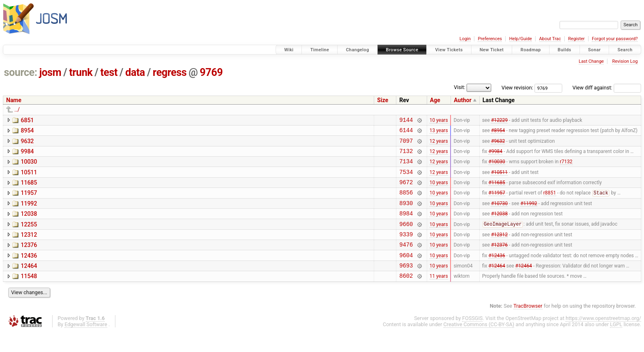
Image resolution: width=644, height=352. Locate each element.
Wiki (289, 50)
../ (17, 110)
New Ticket (492, 50)
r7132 (566, 167)
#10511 (499, 179)
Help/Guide (521, 39)
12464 (29, 283)
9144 (406, 121)
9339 (406, 249)
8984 (406, 225)
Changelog (357, 50)
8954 (27, 132)
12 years (439, 144)
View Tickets (449, 50)
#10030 (497, 167)
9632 (27, 144)
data (135, 72)
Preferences (490, 39)
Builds (565, 50)
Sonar (595, 50)
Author (463, 100)
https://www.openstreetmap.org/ (603, 338)
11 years (439, 295)
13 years (439, 133)
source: (21, 72)
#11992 (529, 214)
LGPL (616, 344)
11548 (29, 295)
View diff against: (607, 88)
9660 (406, 237)
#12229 (499, 121)
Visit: (460, 87)
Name (14, 100)
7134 (406, 167)
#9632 (498, 144)
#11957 (497, 203)
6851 (27, 120)
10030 (29, 167)
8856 (406, 202)
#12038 (499, 226)
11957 (29, 201)
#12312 (499, 249)
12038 (29, 225)
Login (465, 39)
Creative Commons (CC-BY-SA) (479, 344)
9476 (406, 260)
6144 (406, 132)
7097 (406, 144)
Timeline (320, 50)
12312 (29, 248)
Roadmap (531, 50)
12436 (29, 272)
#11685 (497, 191)
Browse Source (402, 50)
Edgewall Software (86, 344)
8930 (406, 214)
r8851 (550, 203)
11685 (29, 190)
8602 (406, 295)
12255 (29, 237)
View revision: (517, 88)
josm (50, 72)
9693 (406, 284)
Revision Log (625, 61)
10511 (29, 178)
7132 (406, 156)
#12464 (497, 284)
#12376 (499, 261)
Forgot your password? (615, 39)
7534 (406, 179)
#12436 (497, 272)
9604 (406, 272)
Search (625, 50)
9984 (27, 155)
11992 (29, 213)
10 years (439, 121)
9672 (406, 191)
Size (383, 100)
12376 (29, 260)
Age (435, 100)
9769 (211, 72)
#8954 (498, 133)
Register (576, 39)
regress (170, 72)
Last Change (591, 61)
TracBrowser (528, 326)
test (109, 72)
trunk (81, 72)
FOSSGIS (472, 338)
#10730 (499, 214)
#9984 (495, 155)
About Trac (550, 39)
